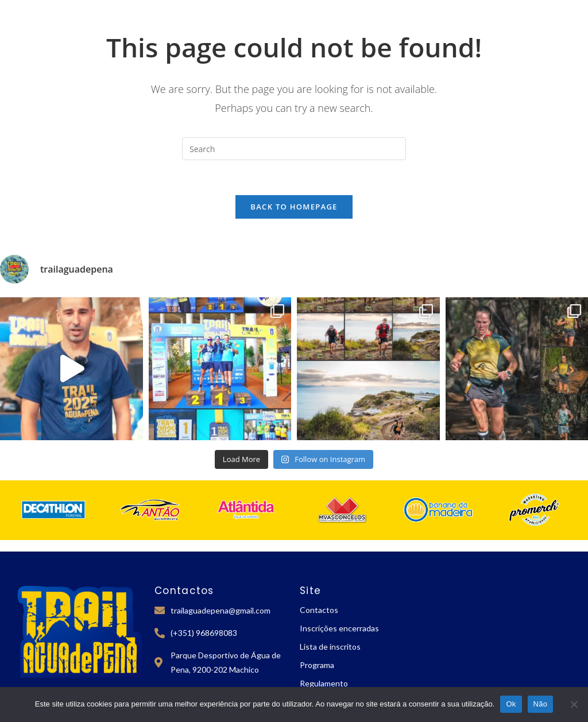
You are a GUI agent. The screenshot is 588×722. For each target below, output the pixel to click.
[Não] (574, 704)
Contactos (319, 610)
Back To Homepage (294, 207)
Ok (511, 704)
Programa (317, 665)
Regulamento (324, 683)
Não (541, 704)
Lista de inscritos (330, 647)
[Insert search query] (294, 149)
